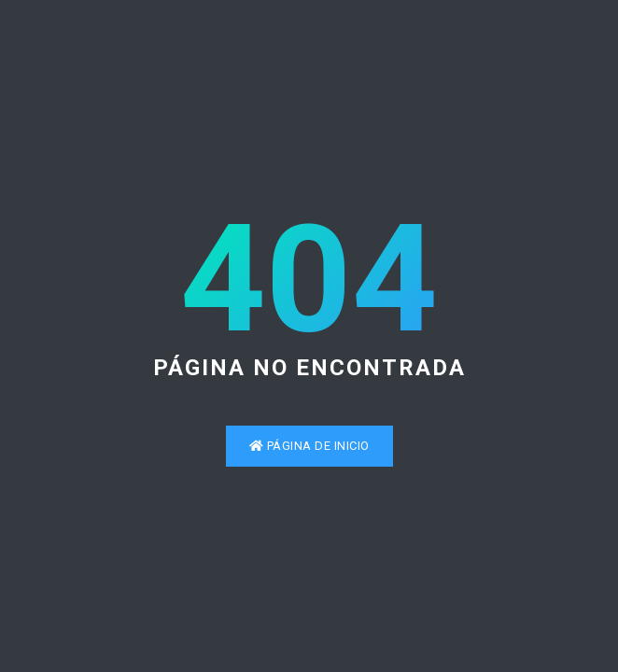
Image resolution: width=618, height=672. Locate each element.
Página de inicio (309, 446)
